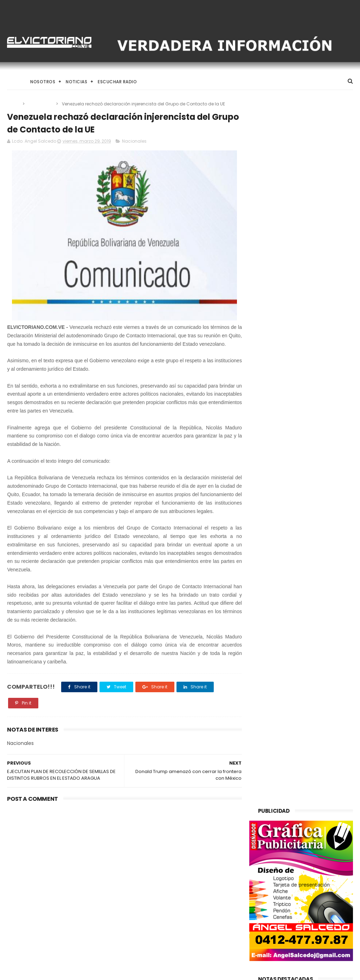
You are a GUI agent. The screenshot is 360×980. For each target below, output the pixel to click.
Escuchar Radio (117, 82)
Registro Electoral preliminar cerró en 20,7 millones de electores (198, 865)
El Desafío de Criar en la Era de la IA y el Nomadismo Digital (62, 865)
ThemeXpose (47, 971)
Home (13, 82)
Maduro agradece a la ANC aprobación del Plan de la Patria (197, 897)
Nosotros (43, 82)
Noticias (76, 82)
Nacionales (41, 104)
